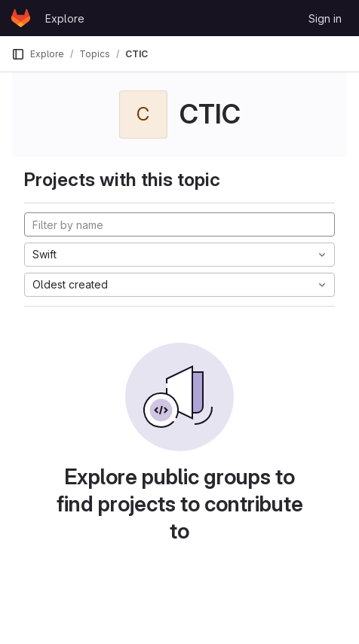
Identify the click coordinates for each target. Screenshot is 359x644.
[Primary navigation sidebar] (18, 54)
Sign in (325, 18)
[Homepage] (21, 18)
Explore (65, 18)
